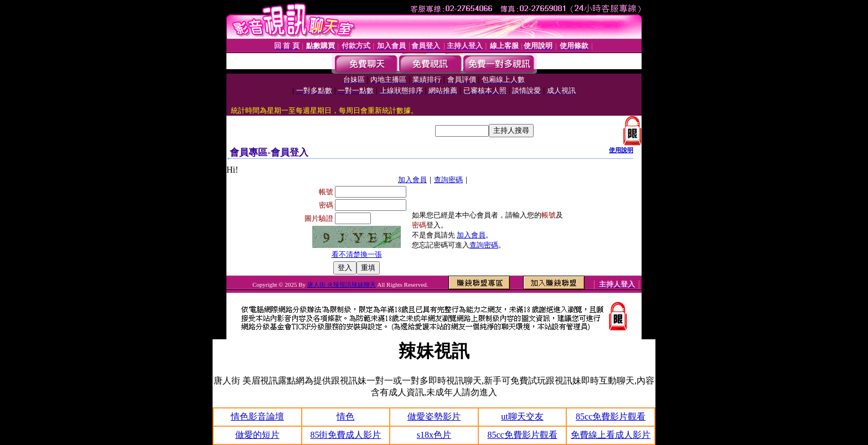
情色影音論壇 (257, 416)
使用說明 (621, 150)
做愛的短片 (257, 435)
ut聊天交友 (522, 416)
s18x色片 (434, 435)
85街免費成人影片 (345, 435)
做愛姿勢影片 (434, 416)
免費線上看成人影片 (611, 435)
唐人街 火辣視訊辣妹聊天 (342, 284)
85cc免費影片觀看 (611, 416)
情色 (345, 416)
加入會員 (412, 180)
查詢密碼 (448, 180)
